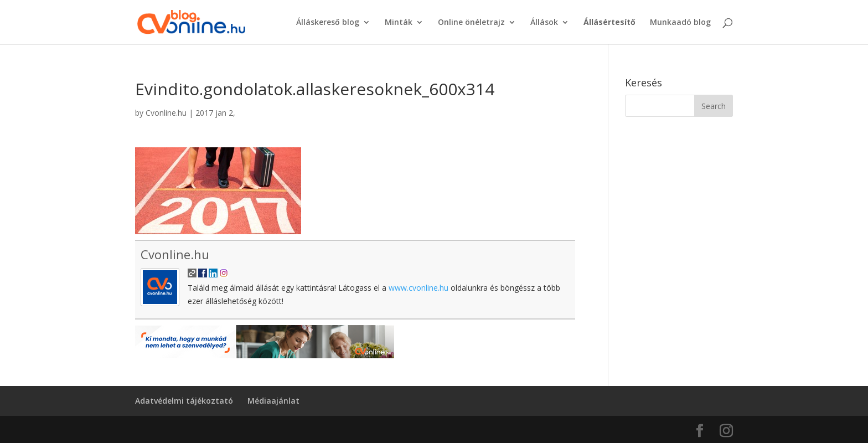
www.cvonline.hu (418, 288)
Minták (399, 23)
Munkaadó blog (680, 23)
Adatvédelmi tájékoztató (184, 401)
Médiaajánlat (273, 401)
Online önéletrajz (471, 23)
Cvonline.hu (166, 113)
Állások (544, 23)
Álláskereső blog (328, 23)
